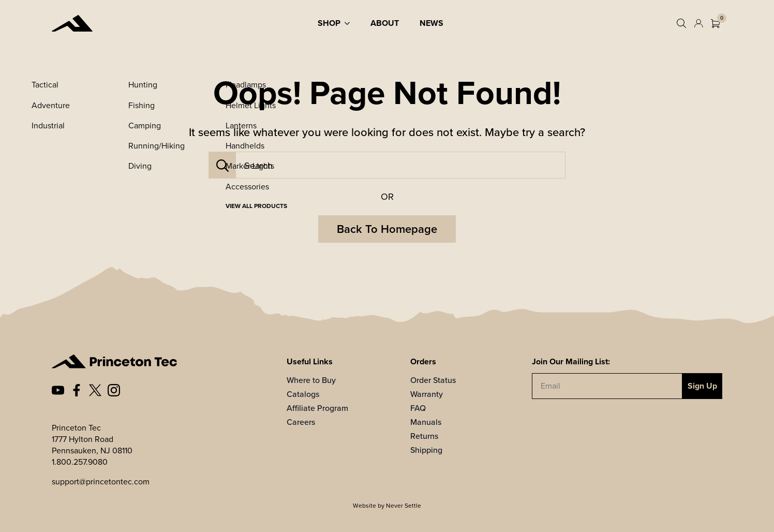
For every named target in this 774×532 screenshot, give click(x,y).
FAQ (418, 408)
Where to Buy (311, 380)
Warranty (427, 394)
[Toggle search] (681, 23)
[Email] (607, 386)
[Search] (222, 166)
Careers (301, 422)
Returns (424, 436)
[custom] (58, 390)
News (431, 23)
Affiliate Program (317, 408)
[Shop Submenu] (350, 23)
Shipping (426, 450)
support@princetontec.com (101, 482)
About (385, 23)
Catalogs (303, 394)
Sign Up (702, 386)
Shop (329, 23)
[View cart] (715, 24)
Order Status (433, 380)
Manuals (426, 422)
